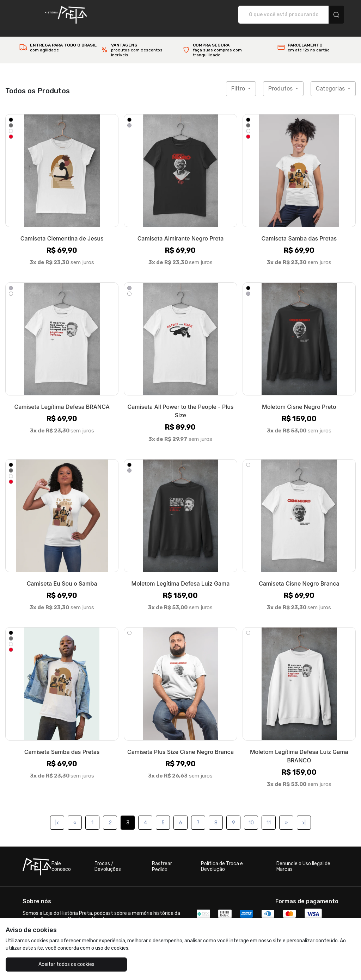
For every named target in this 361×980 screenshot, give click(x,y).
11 (269, 815)
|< (57, 815)
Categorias (331, 81)
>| (304, 815)
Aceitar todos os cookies (50, 964)
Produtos (281, 81)
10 (251, 815)
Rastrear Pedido (162, 859)
